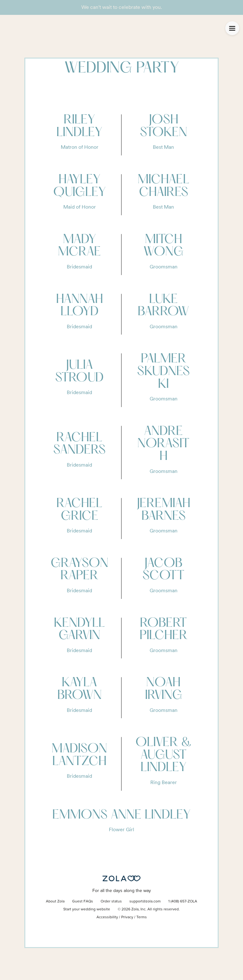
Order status (111, 901)
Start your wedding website (87, 909)
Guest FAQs (83, 901)
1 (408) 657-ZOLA (183, 901)
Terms (142, 917)
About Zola (55, 901)
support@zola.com (145, 901)
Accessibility (107, 917)
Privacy (127, 917)
